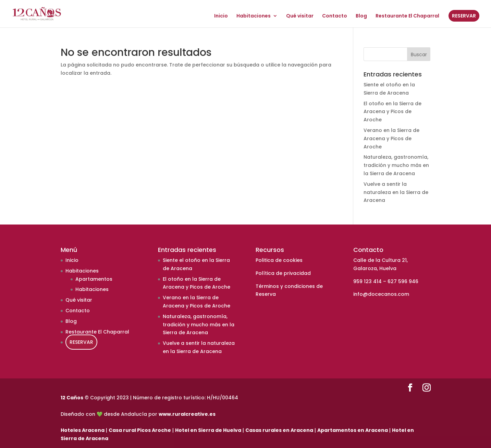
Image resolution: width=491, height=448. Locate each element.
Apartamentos (94, 279)
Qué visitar (300, 16)
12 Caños (72, 398)
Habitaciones (254, 16)
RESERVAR (464, 16)
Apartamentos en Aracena (353, 430)
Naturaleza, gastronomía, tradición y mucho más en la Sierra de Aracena (396, 165)
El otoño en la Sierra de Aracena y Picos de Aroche (392, 112)
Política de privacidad (283, 273)
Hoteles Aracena (83, 430)
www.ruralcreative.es (187, 414)
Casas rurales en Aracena (279, 430)
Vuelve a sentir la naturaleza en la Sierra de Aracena (396, 192)
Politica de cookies (279, 260)
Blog (361, 16)
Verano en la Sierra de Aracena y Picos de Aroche (391, 138)
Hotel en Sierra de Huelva (208, 430)
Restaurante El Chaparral (407, 16)
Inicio (221, 16)
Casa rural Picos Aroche (140, 430)
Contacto (335, 16)
